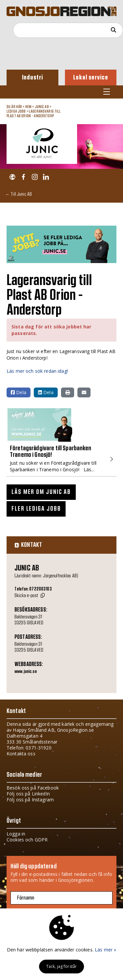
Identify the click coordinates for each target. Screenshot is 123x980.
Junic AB (42, 107)
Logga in (16, 834)
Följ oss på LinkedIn (28, 794)
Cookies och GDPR (27, 840)
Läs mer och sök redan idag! (37, 371)
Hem (28, 107)
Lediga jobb (16, 111)
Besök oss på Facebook (33, 788)
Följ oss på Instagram (30, 800)
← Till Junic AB (19, 194)
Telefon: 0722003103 (33, 589)
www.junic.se (26, 672)
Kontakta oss (21, 754)
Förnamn (26, 898)
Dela (19, 392)
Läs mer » (105, 950)
